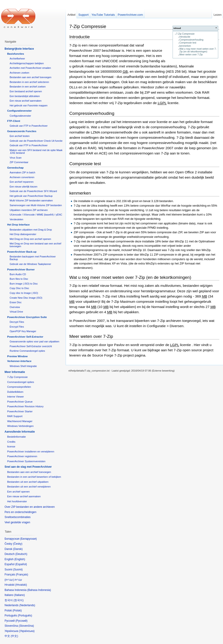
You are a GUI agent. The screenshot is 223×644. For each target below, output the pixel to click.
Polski (17, 611)
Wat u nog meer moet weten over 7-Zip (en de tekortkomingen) (198, 50)
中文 (14, 636)
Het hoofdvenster (17, 501)
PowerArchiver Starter (20, 411)
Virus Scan (16, 158)
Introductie (185, 37)
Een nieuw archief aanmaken (26, 101)
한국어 (18, 600)
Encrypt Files (17, 327)
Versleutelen (16, 219)
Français (22, 575)
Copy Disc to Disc (19, 288)
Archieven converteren (22, 177)
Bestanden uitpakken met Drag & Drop (31, 230)
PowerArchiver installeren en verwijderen (31, 452)
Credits (11, 442)
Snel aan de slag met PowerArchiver (28, 467)
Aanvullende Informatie (20, 432)
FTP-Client (14, 121)
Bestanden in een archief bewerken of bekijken (34, 477)
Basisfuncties (16, 54)
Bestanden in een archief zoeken (28, 87)
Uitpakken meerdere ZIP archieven (29, 210)
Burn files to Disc (19, 279)
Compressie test (188, 43)
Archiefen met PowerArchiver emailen (30, 68)
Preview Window (17, 356)
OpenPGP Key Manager (23, 331)
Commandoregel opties (21, 382)
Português (25, 616)
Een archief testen (19, 136)
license (11, 446)
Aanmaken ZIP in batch (22, 172)
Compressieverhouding (191, 40)
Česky (18, 544)
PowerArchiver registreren (22, 456)
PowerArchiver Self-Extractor (25, 337)
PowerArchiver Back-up (22, 252)
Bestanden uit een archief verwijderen (29, 487)
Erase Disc (16, 302)
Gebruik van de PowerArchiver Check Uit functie (36, 141)
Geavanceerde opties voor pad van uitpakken (34, 341)
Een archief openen (18, 492)
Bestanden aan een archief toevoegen (30, 77)
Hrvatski (21, 585)
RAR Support (15, 416)
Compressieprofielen (19, 387)
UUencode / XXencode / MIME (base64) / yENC (36, 215)
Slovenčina (26, 626)
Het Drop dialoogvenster (23, 234)
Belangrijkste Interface (19, 49)
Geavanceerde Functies (22, 131)
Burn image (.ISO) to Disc (24, 284)
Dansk (18, 549)
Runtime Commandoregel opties (27, 351)
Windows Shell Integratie (23, 366)
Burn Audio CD (18, 274)
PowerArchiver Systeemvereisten (26, 461)
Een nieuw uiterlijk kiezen (23, 187)
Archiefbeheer (17, 59)
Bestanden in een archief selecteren (29, 82)
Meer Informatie (15, 372)
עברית (9, 580)
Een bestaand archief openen (26, 91)
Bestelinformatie (16, 437)
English (20, 559)
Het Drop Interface (18, 225)
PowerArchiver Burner (21, 269)
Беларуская (28, 539)
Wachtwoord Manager (20, 421)
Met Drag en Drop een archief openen (30, 239)
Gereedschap (15, 168)
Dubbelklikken (15, 392)
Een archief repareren (22, 182)
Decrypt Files (17, 322)
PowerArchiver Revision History (25, 406)
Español (21, 564)
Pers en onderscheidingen (20, 512)
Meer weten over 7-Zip (191, 55)
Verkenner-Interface (19, 361)
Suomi (18, 570)
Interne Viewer (15, 397)
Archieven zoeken (19, 73)
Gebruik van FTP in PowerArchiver (29, 126)
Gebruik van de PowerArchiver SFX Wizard (33, 191)
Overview (15, 307)
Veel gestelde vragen (17, 522)
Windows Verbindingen (20, 426)
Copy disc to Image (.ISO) (24, 293)
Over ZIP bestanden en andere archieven (30, 507)
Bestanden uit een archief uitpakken (28, 482)
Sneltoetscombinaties (18, 517)
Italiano (19, 595)
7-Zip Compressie (185, 34)
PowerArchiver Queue (20, 402)
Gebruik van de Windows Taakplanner (30, 264)
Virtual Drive (16, 312)
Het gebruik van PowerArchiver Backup (31, 196)
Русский (22, 621)
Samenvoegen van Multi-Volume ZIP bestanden (36, 205)
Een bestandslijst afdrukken (25, 96)
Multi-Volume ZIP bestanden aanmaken (31, 200)
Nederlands (27, 605)
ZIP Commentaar (19, 162)
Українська (27, 631)
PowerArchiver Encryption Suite (27, 317)
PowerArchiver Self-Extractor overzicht (31, 346)
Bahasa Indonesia (39, 590)
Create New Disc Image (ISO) (26, 298)
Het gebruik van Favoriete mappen (29, 105)
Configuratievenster (19, 111)
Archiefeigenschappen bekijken (27, 63)
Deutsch (21, 554)
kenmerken (185, 46)
